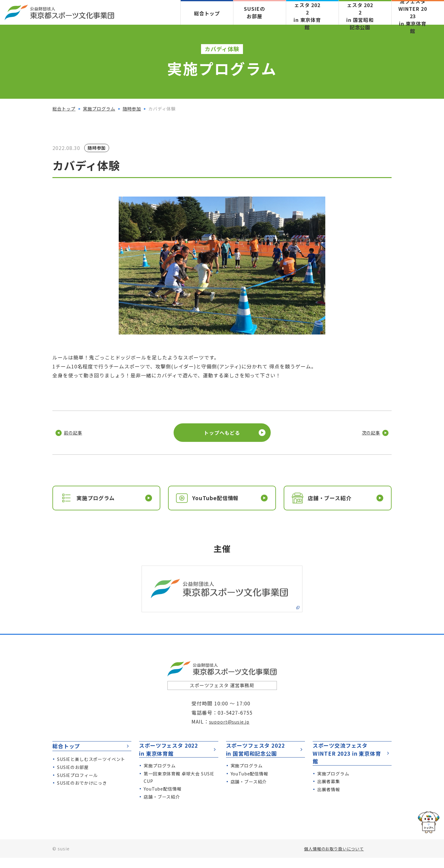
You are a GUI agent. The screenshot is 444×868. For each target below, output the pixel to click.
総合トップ (207, 13)
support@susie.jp (231, 723)
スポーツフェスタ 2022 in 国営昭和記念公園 (266, 755)
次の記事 (368, 433)
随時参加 (132, 109)
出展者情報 (329, 792)
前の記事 (76, 433)
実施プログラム (99, 109)
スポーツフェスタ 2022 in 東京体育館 (179, 755)
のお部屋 (73, 784)
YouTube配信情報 (163, 799)
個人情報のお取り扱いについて (332, 859)
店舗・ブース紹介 (162, 807)
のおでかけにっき (82, 799)
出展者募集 (329, 784)
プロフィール (78, 792)
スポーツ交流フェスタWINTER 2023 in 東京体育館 (352, 755)
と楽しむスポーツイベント (91, 776)
